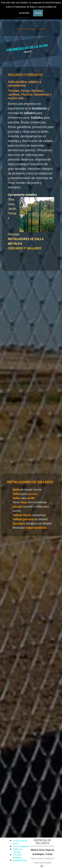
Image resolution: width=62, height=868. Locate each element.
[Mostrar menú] (50, 11)
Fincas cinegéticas (21, 846)
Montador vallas (20, 860)
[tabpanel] (31, 169)
